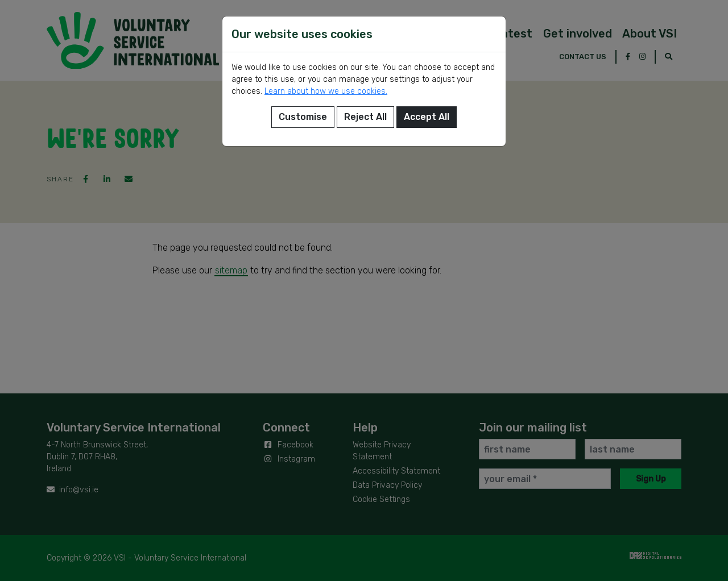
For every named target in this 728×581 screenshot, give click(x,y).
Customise (303, 117)
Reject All (365, 117)
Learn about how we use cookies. (326, 91)
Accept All (427, 117)
